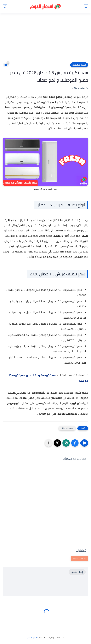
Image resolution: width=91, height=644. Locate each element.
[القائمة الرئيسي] (86, 7)
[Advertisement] (46, 40)
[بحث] (5, 7)
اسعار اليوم (33, 637)
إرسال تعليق (77, 572)
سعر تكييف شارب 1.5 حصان (41, 375)
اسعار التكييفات (79, 65)
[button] (75, 443)
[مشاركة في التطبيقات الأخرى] (49, 443)
